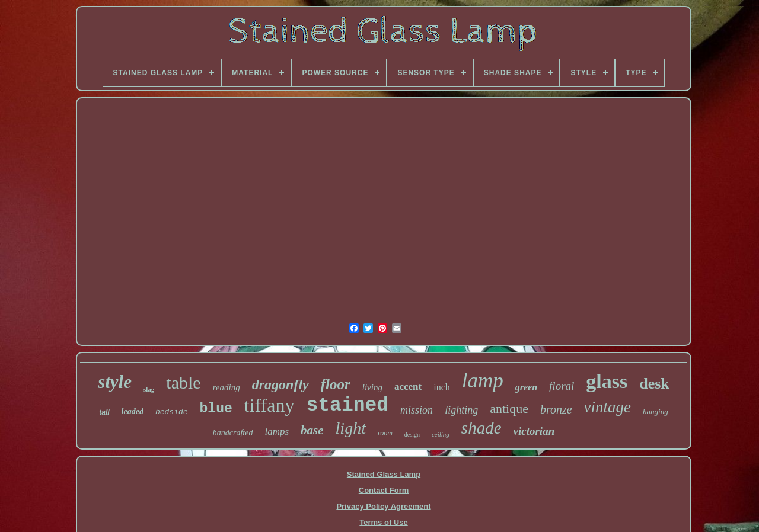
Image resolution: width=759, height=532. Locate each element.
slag (149, 389)
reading (227, 387)
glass (607, 381)
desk (654, 384)
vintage (607, 407)
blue (216, 409)
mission (417, 410)
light (351, 428)
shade (481, 428)
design (412, 435)
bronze (556, 409)
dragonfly (280, 384)
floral (562, 386)
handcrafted (233, 433)
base (312, 430)
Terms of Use (383, 522)
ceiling (441, 434)
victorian (534, 431)
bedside (172, 412)
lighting (461, 410)
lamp (483, 381)
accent (408, 387)
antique (509, 408)
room (385, 433)
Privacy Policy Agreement (383, 506)
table (183, 382)
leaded (133, 411)
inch (442, 387)
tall (104, 412)
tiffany (270, 405)
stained (347, 406)
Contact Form (384, 490)
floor (336, 384)
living (372, 387)
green (526, 387)
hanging (656, 411)
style (115, 382)
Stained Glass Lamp (384, 474)
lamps (277, 432)
